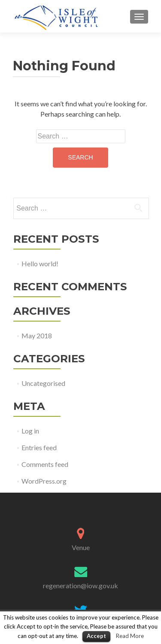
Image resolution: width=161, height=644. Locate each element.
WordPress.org (44, 481)
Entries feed (39, 447)
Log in (30, 431)
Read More (130, 636)
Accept (96, 636)
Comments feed (45, 464)
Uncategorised (43, 383)
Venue (81, 547)
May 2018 (37, 336)
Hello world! (40, 263)
